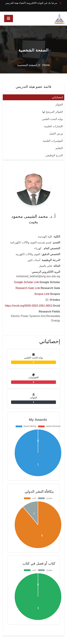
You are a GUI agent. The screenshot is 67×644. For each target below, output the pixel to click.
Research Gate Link (28, 288)
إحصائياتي (57, 97)
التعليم (59, 148)
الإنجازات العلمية (53, 126)
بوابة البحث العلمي (52, 119)
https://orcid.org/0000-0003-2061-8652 (29, 306)
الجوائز (59, 104)
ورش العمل (56, 134)
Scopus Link (42, 294)
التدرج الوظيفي (54, 155)
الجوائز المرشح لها (52, 112)
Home (46, 65)
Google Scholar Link (26, 282)
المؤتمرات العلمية (53, 141)
